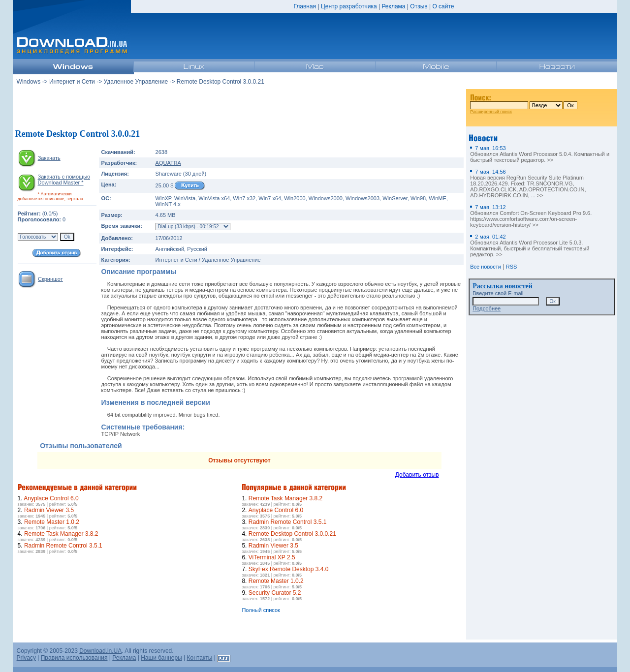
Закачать (49, 158)
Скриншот (50, 279)
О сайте (443, 6)
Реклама (393, 6)
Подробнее (487, 308)
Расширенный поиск (491, 112)
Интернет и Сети (72, 82)
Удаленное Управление (136, 82)
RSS (512, 267)
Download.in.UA (100, 651)
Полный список (261, 610)
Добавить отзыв (417, 475)
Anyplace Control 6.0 (51, 498)
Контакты (200, 658)
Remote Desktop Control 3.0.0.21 (292, 534)
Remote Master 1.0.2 (52, 522)
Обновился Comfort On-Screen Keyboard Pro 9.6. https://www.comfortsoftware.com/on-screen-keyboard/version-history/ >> (531, 216)
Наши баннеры (161, 658)
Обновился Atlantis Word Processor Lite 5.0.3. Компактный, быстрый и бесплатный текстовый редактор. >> (530, 245)
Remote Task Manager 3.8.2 (61, 534)
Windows (29, 82)
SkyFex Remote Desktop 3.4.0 (289, 569)
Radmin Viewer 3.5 (49, 510)
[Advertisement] (239, 108)
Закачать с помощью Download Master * (64, 180)
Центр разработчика (349, 6)
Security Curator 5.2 (275, 593)
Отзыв (419, 6)
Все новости (486, 267)
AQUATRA (168, 163)
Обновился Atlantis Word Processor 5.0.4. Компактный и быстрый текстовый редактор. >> (540, 154)
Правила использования (74, 658)
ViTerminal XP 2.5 (272, 557)
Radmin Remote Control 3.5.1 (63, 546)
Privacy (26, 658)
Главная (305, 6)
